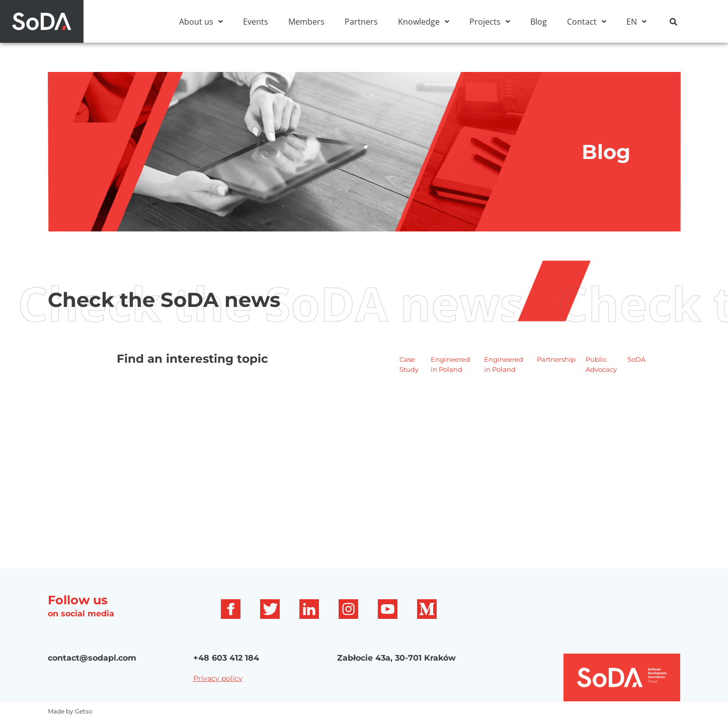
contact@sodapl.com (92, 658)
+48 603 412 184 (226, 658)
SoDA (636, 359)
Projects (490, 22)
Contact (587, 22)
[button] (201, 22)
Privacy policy (218, 678)
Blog (539, 22)
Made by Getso (70, 711)
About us (201, 22)
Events (256, 22)
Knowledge (424, 22)
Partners (361, 22)
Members (306, 22)
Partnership (556, 359)
